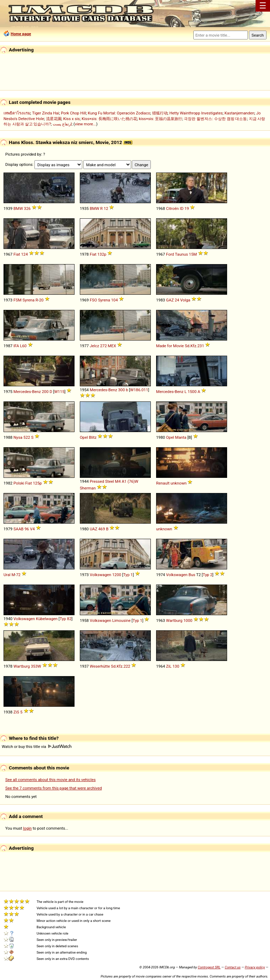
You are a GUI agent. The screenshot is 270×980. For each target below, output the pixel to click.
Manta (181, 437)
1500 (192, 392)
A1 (124, 481)
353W (36, 666)
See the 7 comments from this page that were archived (54, 788)
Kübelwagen (47, 619)
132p (102, 254)
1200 (117, 575)
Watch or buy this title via (37, 747)
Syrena (28, 300)
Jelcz (94, 346)
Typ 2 (208, 575)
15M (193, 254)
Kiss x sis (72, 119)
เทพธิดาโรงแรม (17, 113)
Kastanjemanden (240, 113)
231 (201, 346)
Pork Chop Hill (73, 113)
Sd (187, 346)
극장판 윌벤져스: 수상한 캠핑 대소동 (215, 119)
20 (41, 300)
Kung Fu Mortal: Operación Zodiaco (119, 113)
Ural (7, 575)
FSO (93, 300)
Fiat (17, 254)
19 (187, 208)
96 (27, 529)
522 (27, 437)
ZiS (16, 712)
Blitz (93, 437)
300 (121, 390)
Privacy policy (255, 967)
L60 (23, 346)
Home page (21, 34)
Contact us (233, 967)
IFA (16, 346)
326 (27, 208)
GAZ (170, 300)
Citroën (172, 208)
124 (24, 254)
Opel (84, 437)
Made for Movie (170, 346)
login (28, 828)
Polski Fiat (22, 483)
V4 (32, 529)
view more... (86, 124)
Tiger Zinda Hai (46, 113)
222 (127, 666)
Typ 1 (128, 575)
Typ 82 (66, 619)
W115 (59, 392)
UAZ (93, 529)
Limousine (121, 620)
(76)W (133, 481)
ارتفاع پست (62, 124)
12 (106, 208)
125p (37, 483)
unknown (179, 483)
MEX (112, 346)
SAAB (18, 529)
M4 (118, 481)
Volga (185, 300)
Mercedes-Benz (27, 392)
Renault (163, 483)
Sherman (88, 488)
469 (102, 529)
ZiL (169, 666)
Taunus (182, 254)
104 (114, 300)
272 (104, 346)
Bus (192, 575)
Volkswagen (100, 575)
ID (182, 208)
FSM (17, 300)
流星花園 (54, 119)
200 (45, 392)
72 (18, 575)
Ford (170, 254)
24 (177, 300)
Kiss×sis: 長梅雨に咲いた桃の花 (109, 119)
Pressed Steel (102, 481)
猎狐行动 (160, 113)
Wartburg (174, 620)
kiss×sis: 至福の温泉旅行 (160, 119)
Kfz (194, 346)
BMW (18, 208)
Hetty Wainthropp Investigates (196, 113)
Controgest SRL (209, 967)
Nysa (18, 437)
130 (176, 666)
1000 (188, 620)
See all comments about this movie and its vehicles (50, 780)
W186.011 (139, 390)
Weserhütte (100, 666)
